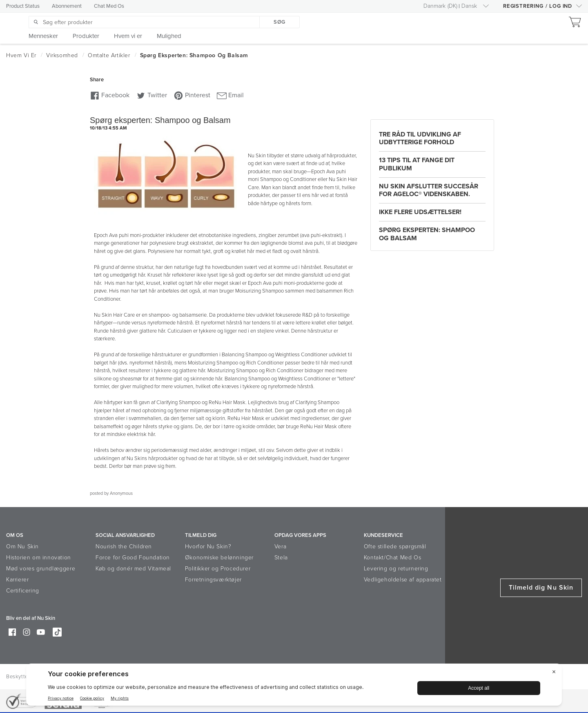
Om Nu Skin (22, 546)
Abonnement (67, 6)
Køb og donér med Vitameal (133, 569)
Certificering (23, 591)
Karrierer (17, 580)
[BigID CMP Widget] (294, 687)
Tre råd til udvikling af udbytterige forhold (420, 138)
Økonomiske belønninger (219, 558)
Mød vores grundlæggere (41, 569)
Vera (280, 546)
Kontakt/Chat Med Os (392, 558)
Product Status (23, 6)
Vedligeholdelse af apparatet (403, 580)
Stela (281, 558)
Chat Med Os (109, 6)
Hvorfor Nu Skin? (208, 546)
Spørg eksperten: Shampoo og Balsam (427, 234)
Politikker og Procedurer (218, 569)
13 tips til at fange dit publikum (417, 164)
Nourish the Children (124, 546)
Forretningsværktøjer (213, 580)
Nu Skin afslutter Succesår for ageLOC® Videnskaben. (429, 190)
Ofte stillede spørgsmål (395, 546)
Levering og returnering (396, 569)
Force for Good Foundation (133, 558)
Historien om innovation (39, 558)
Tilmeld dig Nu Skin (541, 588)
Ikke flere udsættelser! (420, 212)
